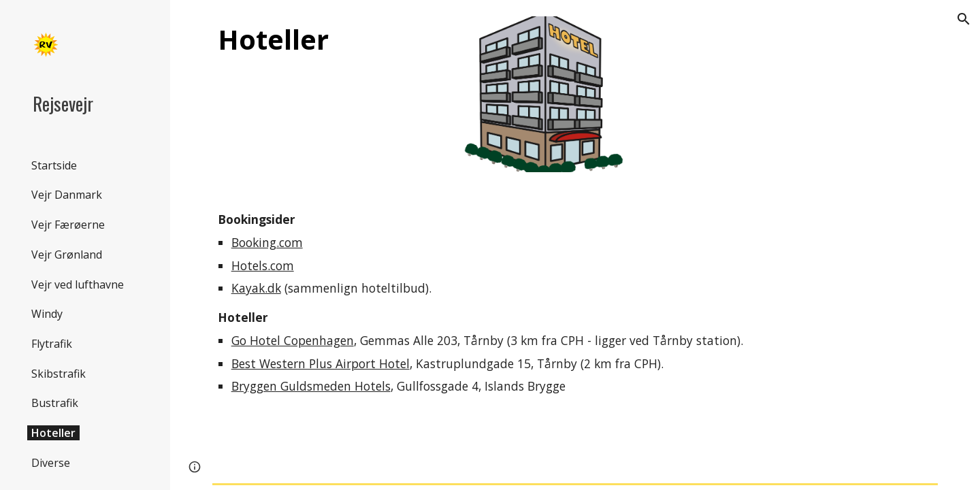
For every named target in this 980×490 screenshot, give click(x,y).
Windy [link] (47, 314)
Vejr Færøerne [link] (68, 225)
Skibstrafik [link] (59, 374)
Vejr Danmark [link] (67, 195)
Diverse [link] (51, 463)
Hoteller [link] (53, 433)
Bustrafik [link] (55, 403)
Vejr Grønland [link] (67, 255)
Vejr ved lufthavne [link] (78, 284)
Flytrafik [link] (52, 344)
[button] (964, 19)
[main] (327, 39)
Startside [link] (54, 165)
